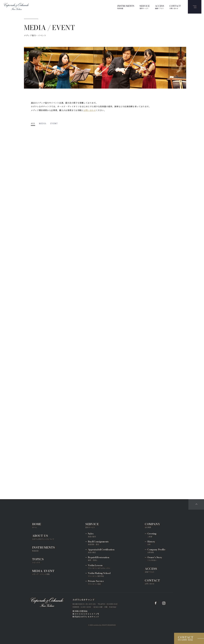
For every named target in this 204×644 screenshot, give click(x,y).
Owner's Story (155, 559)
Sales (92, 535)
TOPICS (38, 560)
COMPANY (152, 525)
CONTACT (175, 7)
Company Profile (156, 551)
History (151, 543)
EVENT (54, 123)
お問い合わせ (90, 110)
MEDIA (43, 123)
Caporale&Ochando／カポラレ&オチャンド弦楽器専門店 (47, 602)
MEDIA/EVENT (43, 572)
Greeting (152, 535)
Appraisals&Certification (101, 551)
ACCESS (160, 7)
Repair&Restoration (99, 559)
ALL (33, 123)
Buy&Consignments (98, 543)
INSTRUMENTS (126, 7)
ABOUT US (43, 537)
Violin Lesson (99, 567)
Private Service (96, 582)
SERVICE (145, 7)
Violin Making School (99, 574)
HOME (37, 525)
